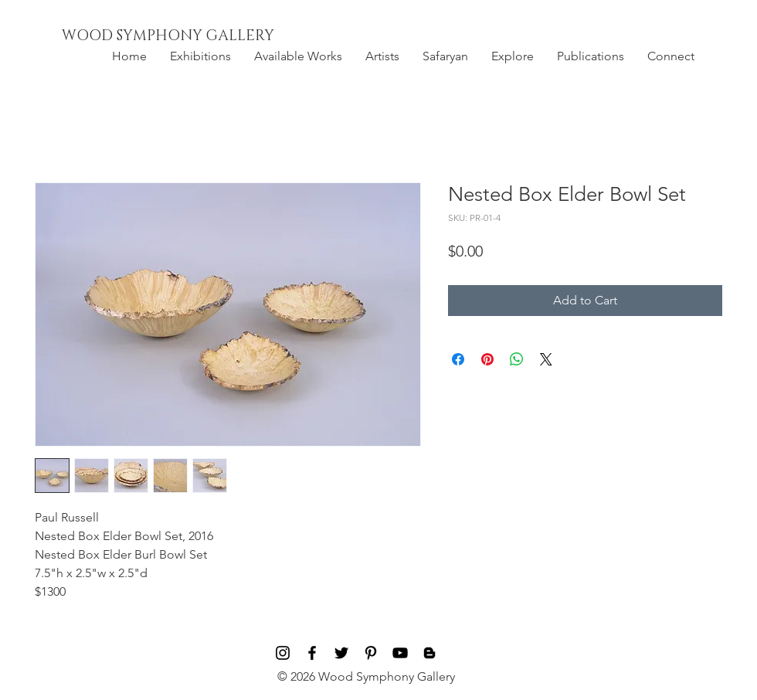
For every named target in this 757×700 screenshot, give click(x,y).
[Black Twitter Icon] (341, 653)
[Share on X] (546, 359)
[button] (200, 56)
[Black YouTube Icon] (400, 653)
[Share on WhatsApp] (517, 359)
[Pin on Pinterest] (487, 359)
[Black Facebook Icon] (312, 653)
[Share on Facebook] (458, 359)
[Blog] (429, 653)
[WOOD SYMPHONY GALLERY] (203, 36)
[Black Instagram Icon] (283, 653)
